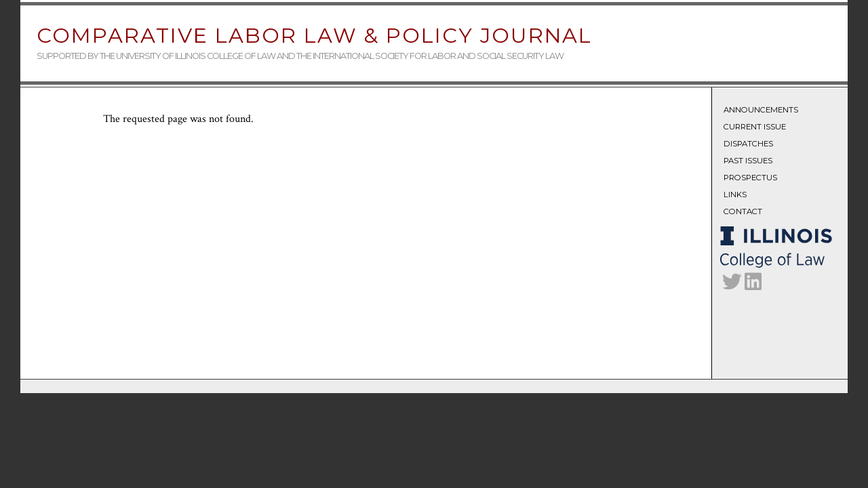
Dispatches (748, 144)
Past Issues (748, 161)
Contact (743, 211)
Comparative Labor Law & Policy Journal (314, 36)
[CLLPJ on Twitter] (732, 285)
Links (735, 195)
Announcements (761, 110)
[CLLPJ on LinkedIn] (753, 285)
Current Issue (755, 127)
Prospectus (750, 178)
